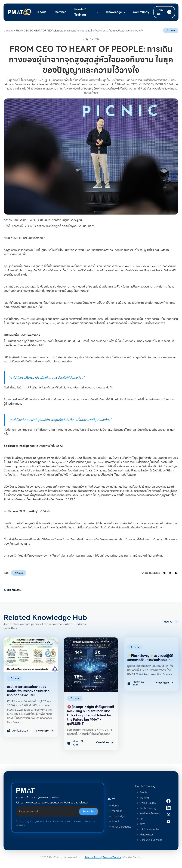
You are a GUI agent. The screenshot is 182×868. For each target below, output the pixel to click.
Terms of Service (112, 857)
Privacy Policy (93, 857)
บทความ (8, 31)
